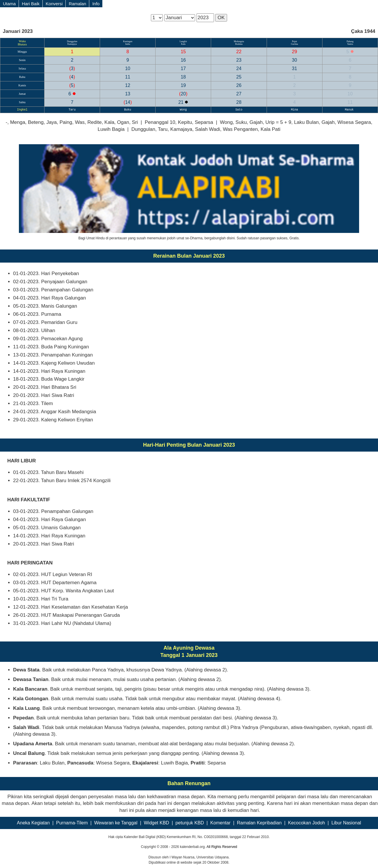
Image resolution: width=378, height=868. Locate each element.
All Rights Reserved (222, 847)
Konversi (54, 4)
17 (183, 68)
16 (183, 60)
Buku (128, 110)
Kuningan (128, 41)
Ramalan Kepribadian (259, 823)
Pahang (350, 41)
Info (96, 4)
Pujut (294, 41)
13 (128, 94)
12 (128, 85)
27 (239, 94)
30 (295, 60)
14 (128, 102)
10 (128, 68)
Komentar (220, 823)
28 (239, 102)
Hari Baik (31, 4)
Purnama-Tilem (72, 823)
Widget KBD (157, 823)
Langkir (183, 41)
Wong (183, 110)
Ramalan (77, 4)
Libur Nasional (346, 823)
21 (181, 102)
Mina (295, 110)
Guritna (294, 44)
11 (128, 77)
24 (239, 68)
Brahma (239, 44)
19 (183, 85)
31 (295, 68)
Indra (128, 44)
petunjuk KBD (190, 823)
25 (239, 77)
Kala (183, 44)
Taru (72, 110)
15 (183, 52)
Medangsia (239, 41)
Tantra (350, 44)
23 (239, 60)
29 (295, 52)
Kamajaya (72, 44)
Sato (239, 110)
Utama (9, 4)
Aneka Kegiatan (33, 823)
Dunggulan (72, 41)
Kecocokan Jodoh (306, 823)
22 (239, 52)
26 (239, 85)
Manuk (350, 110)
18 (183, 77)
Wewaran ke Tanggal (116, 823)
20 (183, 94)
